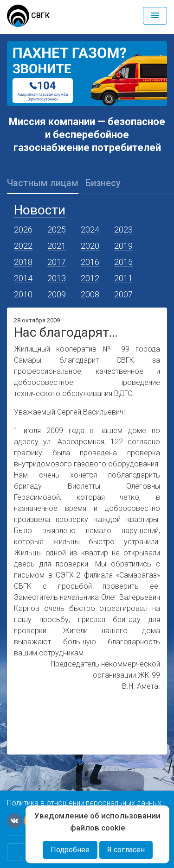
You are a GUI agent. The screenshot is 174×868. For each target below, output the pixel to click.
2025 (57, 230)
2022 (23, 246)
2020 (90, 246)
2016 (90, 262)
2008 (90, 294)
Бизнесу (103, 183)
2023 (123, 230)
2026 (23, 230)
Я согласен (126, 850)
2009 (57, 294)
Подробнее (70, 850)
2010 (23, 294)
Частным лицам (43, 183)
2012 (90, 278)
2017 (57, 262)
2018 (23, 262)
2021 (57, 246)
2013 (57, 278)
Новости (40, 210)
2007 (123, 294)
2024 (90, 230)
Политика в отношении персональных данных (84, 803)
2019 (123, 246)
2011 (123, 278)
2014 (23, 278)
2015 (123, 262)
